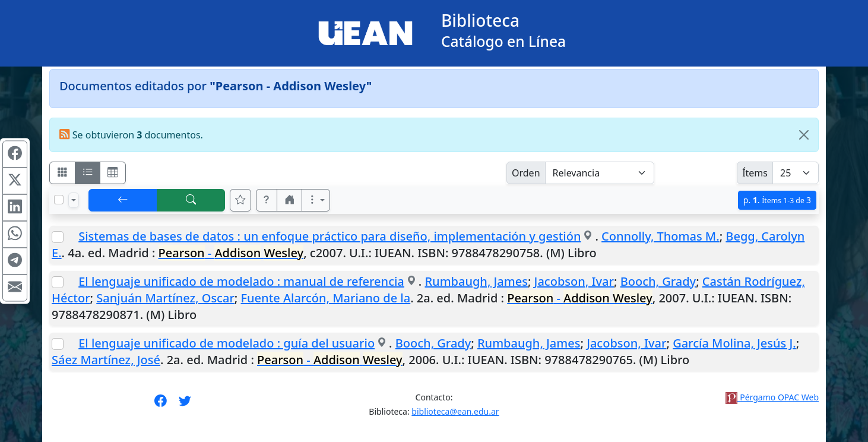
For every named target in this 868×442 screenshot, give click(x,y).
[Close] (804, 135)
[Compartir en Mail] (15, 288)
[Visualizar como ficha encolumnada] (88, 173)
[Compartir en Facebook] (15, 154)
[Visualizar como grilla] (113, 173)
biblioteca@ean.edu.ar (455, 411)
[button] (267, 200)
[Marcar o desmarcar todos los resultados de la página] (59, 200)
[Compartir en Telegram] (15, 261)
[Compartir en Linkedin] (15, 208)
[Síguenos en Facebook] (161, 405)
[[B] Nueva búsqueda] (191, 200)
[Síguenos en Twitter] (185, 405)
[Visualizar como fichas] (62, 173)
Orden (526, 173)
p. (777, 200)
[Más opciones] (316, 200)
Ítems (755, 173)
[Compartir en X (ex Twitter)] (15, 181)
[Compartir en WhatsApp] (15, 235)
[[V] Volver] (123, 200)
